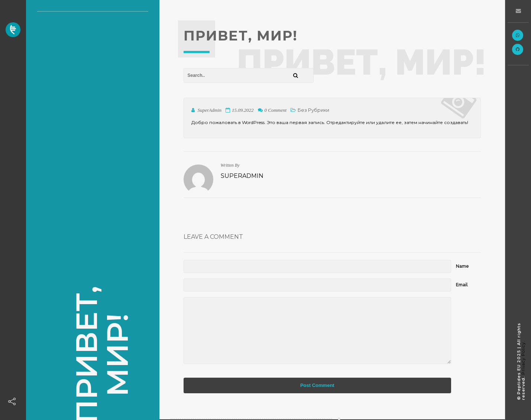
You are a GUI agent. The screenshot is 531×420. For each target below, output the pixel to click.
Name (462, 266)
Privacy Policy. (523, 358)
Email (462, 285)
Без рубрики (313, 110)
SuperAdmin (242, 176)
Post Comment (317, 385)
